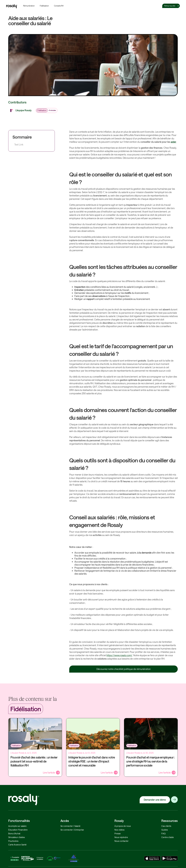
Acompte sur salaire (17, 826)
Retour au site (170, 6)
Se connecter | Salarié (70, 826)
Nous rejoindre (121, 837)
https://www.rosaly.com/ (119, 655)
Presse (118, 833)
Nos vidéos (119, 830)
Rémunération (29, 6)
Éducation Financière (18, 830)
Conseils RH (59, 6)
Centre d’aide (168, 837)
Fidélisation (44, 6)
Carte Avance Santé (17, 845)
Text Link (19, 145)
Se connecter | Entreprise (72, 830)
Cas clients (166, 826)
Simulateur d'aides (17, 837)
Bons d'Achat (14, 833)
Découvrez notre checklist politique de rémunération (124, 669)
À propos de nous (123, 826)
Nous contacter (121, 841)
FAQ (163, 833)
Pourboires (13, 841)
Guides (165, 830)
